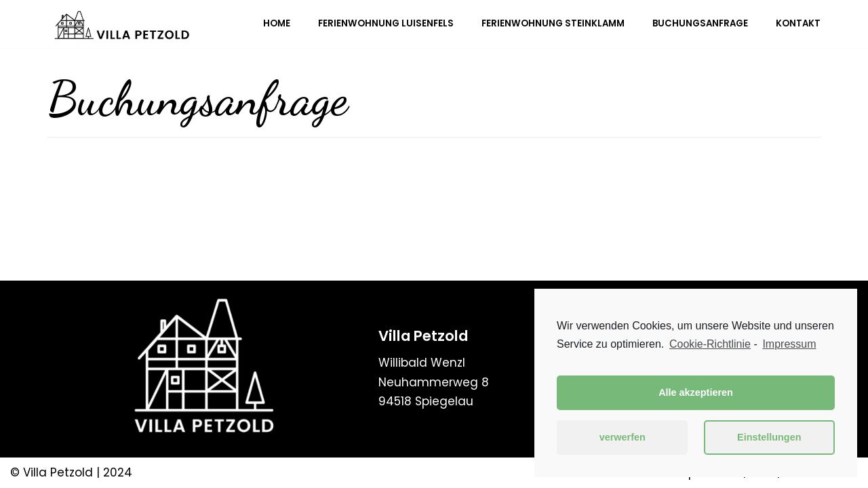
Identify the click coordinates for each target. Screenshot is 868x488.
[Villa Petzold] (122, 24)
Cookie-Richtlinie (710, 344)
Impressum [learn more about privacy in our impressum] (789, 344)
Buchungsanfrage (700, 24)
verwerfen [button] (623, 437)
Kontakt (798, 24)
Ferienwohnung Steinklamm (553, 24)
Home (277, 24)
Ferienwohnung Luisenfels (386, 24)
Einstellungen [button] (769, 437)
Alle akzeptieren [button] (696, 392)
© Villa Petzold (52, 472)
